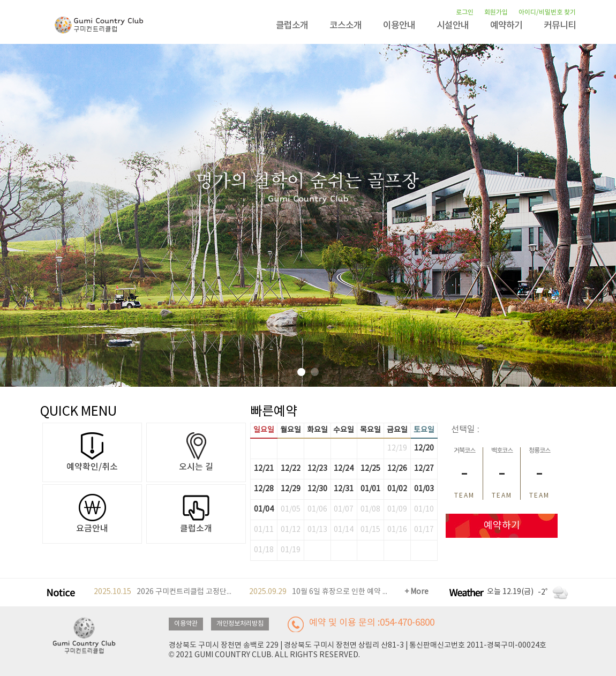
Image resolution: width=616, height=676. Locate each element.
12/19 (397, 448)
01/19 (291, 550)
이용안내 (399, 26)
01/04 (264, 509)
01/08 (370, 509)
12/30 (317, 489)
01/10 (424, 509)
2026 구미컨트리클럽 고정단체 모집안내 (164, 592)
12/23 (317, 469)
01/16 (397, 530)
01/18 (264, 550)
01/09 (397, 509)
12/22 (291, 469)
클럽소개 (292, 26)
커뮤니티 (560, 26)
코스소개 (345, 26)
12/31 (344, 489)
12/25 (370, 469)
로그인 (465, 12)
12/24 (344, 469)
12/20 (424, 448)
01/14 (344, 530)
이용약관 (186, 624)
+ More (416, 592)
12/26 (397, 469)
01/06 (317, 509)
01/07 (344, 509)
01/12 (291, 530)
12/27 (424, 469)
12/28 (264, 489)
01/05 (291, 509)
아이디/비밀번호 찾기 (547, 12)
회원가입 (496, 12)
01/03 (424, 489)
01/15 (370, 530)
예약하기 (506, 26)
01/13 (317, 530)
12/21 (264, 469)
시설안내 (453, 26)
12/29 (291, 489)
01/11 (264, 530)
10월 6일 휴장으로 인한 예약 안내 (319, 592)
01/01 (370, 489)
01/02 (397, 489)
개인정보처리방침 (240, 624)
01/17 (424, 530)
